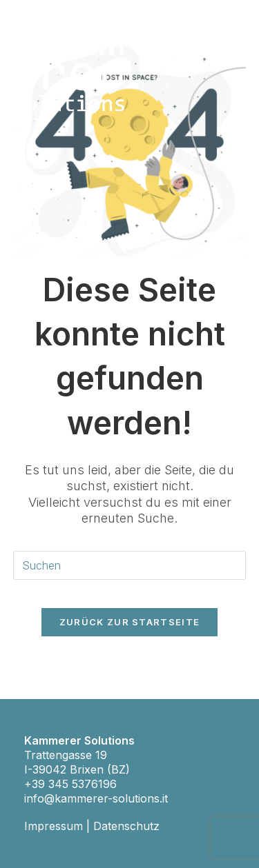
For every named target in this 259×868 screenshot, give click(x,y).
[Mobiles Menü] (238, 39)
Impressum (54, 826)
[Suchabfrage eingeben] (130, 566)
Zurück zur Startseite (129, 622)
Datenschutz (126, 826)
